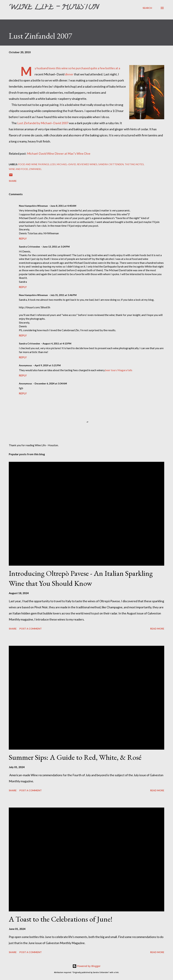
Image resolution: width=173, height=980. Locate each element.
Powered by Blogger (86, 966)
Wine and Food (18, 169)
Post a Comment (31, 629)
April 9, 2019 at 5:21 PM (48, 365)
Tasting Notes (134, 164)
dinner (69, 74)
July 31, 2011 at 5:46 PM (63, 295)
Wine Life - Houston (54, 8)
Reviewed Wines (87, 164)
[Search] (147, 8)
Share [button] (13, 181)
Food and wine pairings (34, 164)
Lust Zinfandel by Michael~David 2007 (43, 123)
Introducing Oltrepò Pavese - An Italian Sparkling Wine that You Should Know (81, 578)
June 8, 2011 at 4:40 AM (63, 206)
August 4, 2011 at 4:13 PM (57, 343)
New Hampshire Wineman (33, 206)
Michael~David (66, 164)
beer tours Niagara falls (119, 370)
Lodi (53, 164)
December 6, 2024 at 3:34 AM (51, 383)
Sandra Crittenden (111, 164)
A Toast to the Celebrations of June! (61, 919)
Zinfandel (35, 169)
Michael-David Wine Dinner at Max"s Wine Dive (59, 153)
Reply (23, 238)
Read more (157, 629)
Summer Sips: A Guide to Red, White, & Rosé (75, 757)
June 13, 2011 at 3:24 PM (56, 247)
